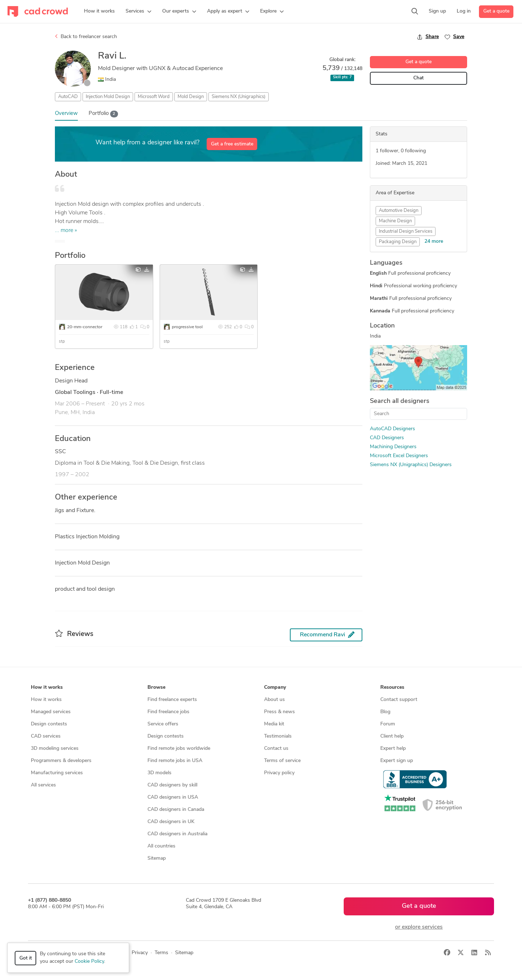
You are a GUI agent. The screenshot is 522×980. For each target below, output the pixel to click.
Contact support (399, 700)
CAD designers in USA (173, 797)
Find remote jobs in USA (175, 761)
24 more (434, 241)
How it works (46, 700)
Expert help (393, 749)
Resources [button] (392, 688)
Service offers (163, 724)
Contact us (276, 749)
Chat (418, 78)
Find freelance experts (172, 700)
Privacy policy (279, 773)
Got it (26, 958)
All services (43, 785)
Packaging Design (398, 242)
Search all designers (400, 401)
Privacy (140, 953)
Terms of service (282, 761)
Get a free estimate (232, 144)
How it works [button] (47, 688)
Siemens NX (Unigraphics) (239, 97)
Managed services (51, 712)
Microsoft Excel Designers (399, 456)
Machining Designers (393, 447)
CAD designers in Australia (177, 834)
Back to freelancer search (86, 37)
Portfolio (103, 114)
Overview (66, 114)
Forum (388, 724)
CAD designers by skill (172, 785)
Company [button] (275, 688)
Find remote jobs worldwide (179, 749)
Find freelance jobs (168, 712)
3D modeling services (55, 749)
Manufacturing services (57, 773)
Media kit (274, 724)
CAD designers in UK (171, 822)
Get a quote (496, 11)
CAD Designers (387, 438)
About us (274, 700)
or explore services (419, 927)
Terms (161, 953)
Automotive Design (399, 211)
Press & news (279, 712)
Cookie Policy (89, 962)
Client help (392, 736)
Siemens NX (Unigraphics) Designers (411, 465)
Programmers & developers (61, 761)
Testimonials (278, 736)
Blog (385, 712)
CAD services (46, 736)
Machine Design (395, 221)
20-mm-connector (85, 327)
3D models (159, 773)
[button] (138, 11)
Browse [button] (156, 688)
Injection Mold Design (108, 97)
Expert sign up (397, 761)
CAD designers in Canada (176, 810)
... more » (66, 231)
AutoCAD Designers (392, 429)
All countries (161, 846)
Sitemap (157, 858)
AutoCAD (68, 97)
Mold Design (191, 97)
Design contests (49, 724)
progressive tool (187, 327)
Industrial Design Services (406, 231)
